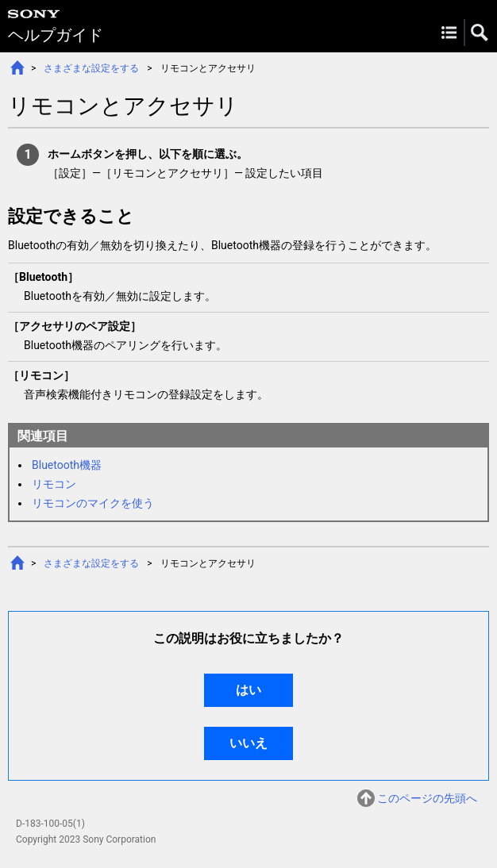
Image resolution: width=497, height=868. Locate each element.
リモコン (54, 484)
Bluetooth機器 (67, 465)
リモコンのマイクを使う (93, 503)
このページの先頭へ (427, 798)
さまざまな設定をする (91, 68)
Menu (449, 33)
